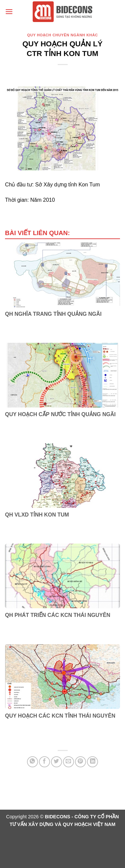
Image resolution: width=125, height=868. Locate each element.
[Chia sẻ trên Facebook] (44, 762)
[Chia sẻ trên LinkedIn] (92, 762)
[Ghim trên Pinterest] (80, 762)
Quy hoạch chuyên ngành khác (62, 35)
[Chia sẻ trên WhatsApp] (32, 762)
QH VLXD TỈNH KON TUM (37, 515)
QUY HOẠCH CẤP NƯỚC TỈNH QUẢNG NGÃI (60, 414)
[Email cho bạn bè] (68, 762)
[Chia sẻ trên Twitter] (56, 762)
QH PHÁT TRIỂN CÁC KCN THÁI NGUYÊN (58, 615)
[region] (62, 128)
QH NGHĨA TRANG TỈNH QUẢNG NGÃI (53, 314)
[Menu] (9, 12)
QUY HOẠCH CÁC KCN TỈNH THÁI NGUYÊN (60, 716)
